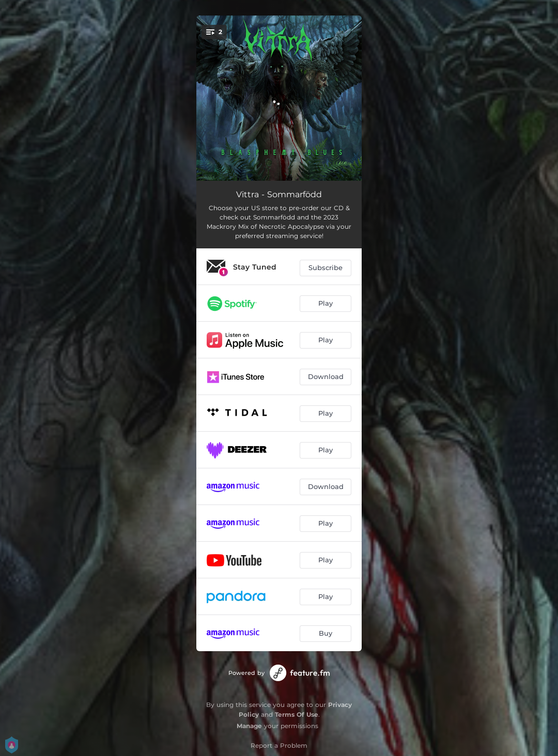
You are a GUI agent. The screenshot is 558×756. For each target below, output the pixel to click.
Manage (249, 726)
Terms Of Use (297, 714)
